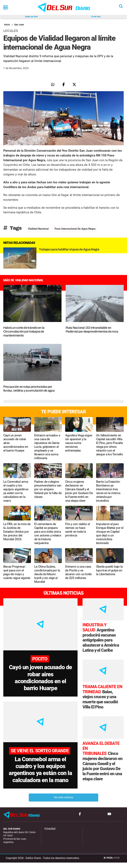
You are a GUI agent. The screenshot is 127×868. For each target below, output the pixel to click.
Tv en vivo (96, 17)
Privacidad (50, 834)
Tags (12, 228)
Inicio (7, 25)
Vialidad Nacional (38, 229)
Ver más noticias (63, 803)
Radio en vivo (32, 17)
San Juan (19, 25)
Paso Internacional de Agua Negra (75, 229)
